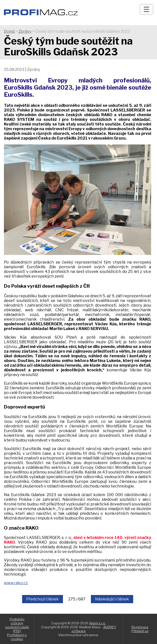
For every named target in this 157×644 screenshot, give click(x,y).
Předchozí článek (43, 599)
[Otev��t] (147, 9)
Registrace (140, 627)
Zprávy (25, 31)
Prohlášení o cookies (17, 637)
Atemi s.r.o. (98, 623)
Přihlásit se (140, 631)
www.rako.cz (16, 583)
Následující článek (112, 599)
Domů (9, 31)
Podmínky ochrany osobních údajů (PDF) (17, 625)
